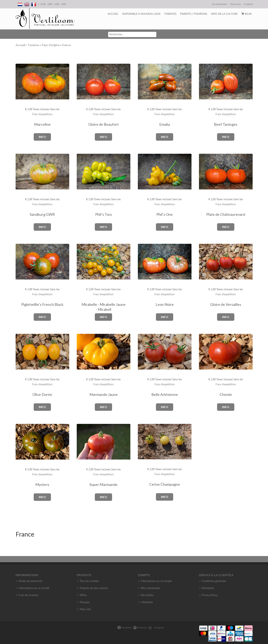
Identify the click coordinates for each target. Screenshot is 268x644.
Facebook (124, 628)
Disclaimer (208, 588)
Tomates (170, 14)
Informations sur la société (34, 588)
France (67, 45)
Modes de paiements (31, 581)
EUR (43, 4)
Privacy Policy (210, 595)
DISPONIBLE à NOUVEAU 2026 (141, 14)
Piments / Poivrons (194, 14)
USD (57, 4)
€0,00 (246, 14)
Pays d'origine (51, 45)
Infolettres (147, 602)
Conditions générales (214, 581)
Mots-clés (85, 609)
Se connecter (220, 4)
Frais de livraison (29, 595)
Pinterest (140, 628)
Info (42, 137)
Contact (248, 4)
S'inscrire (235, 4)
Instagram (156, 628)
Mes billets (147, 595)
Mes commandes (151, 588)
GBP (50, 4)
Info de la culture (224, 14)
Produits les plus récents (94, 588)
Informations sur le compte (156, 581)
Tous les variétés (89, 581)
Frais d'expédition (42, 114)
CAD (63, 4)
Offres (83, 595)
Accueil (113, 14)
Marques (85, 602)
